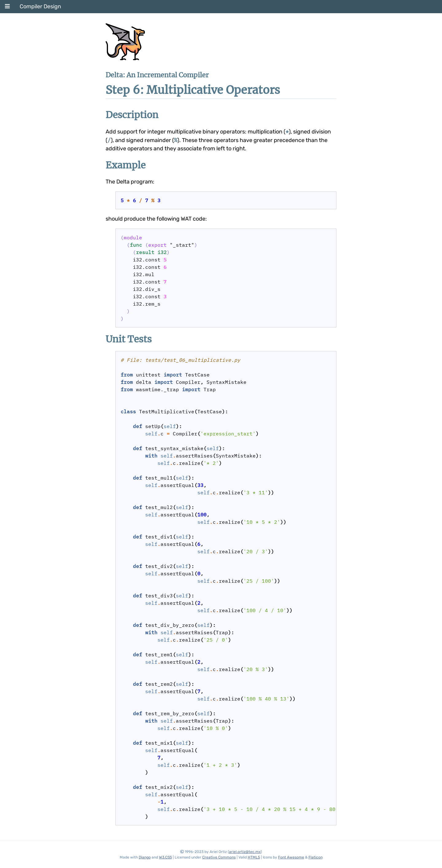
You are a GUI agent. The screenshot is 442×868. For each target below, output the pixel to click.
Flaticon (316, 857)
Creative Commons (219, 857)
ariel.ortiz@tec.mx (245, 852)
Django (145, 857)
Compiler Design (40, 6)
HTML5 (254, 857)
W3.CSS (165, 857)
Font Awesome (291, 857)
